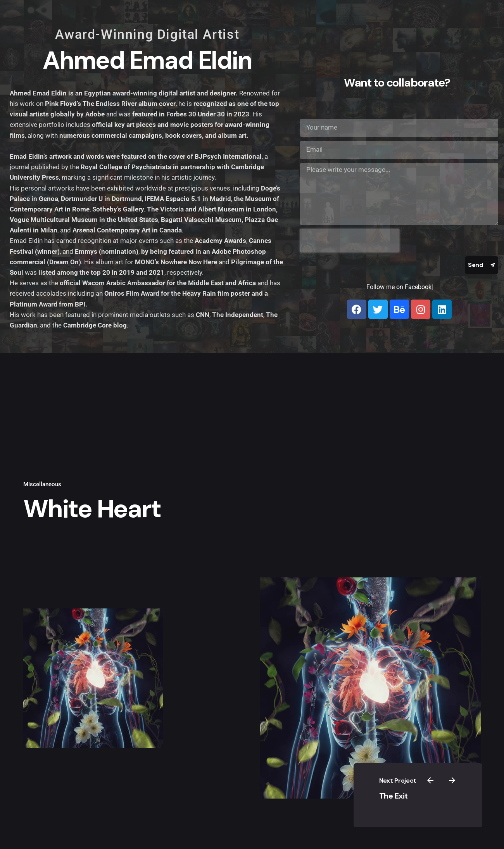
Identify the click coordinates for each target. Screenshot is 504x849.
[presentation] (350, 241)
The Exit (410, 795)
